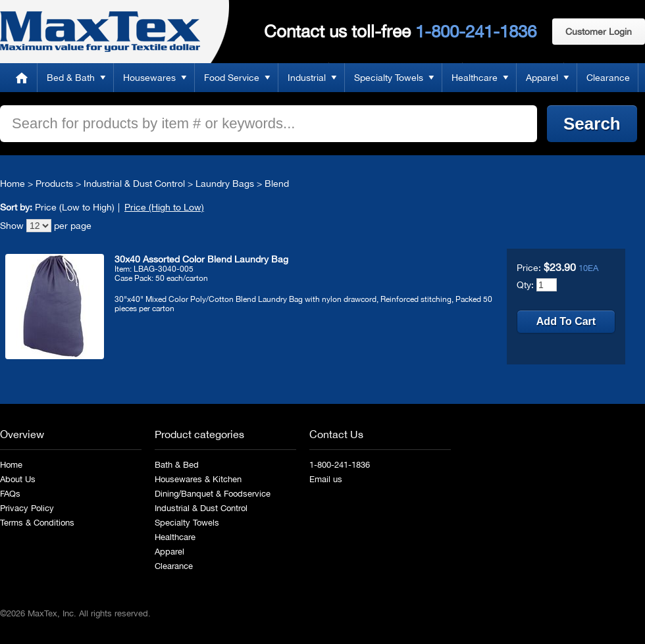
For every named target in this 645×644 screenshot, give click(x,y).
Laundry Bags (225, 184)
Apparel (542, 78)
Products (54, 184)
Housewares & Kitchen (198, 479)
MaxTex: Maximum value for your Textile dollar (100, 32)
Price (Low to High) (75, 207)
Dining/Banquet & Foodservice (213, 494)
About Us (18, 479)
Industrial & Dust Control (134, 184)
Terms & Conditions (37, 523)
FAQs (10, 494)
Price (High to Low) (164, 207)
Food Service (232, 78)
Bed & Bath (71, 78)
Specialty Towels (389, 78)
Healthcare (475, 78)
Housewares (149, 78)
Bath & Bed (177, 465)
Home (22, 78)
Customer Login (599, 32)
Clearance (608, 78)
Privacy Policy (27, 508)
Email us (326, 479)
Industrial (307, 78)
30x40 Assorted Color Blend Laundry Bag (201, 259)
